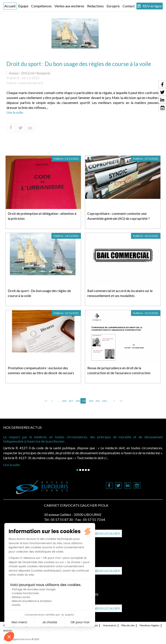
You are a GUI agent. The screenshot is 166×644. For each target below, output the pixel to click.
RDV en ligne (152, 6)
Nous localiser (107, 533)
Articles (8, 631)
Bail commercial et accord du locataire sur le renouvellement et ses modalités (120, 293)
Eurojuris (113, 6)
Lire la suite (15, 112)
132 (104, 401)
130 (91, 401)
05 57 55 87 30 (62, 519)
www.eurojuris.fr (31, 83)
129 (84, 401)
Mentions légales (150, 625)
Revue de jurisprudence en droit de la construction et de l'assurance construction (119, 370)
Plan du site (128, 625)
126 (64, 401)
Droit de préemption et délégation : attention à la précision (42, 216)
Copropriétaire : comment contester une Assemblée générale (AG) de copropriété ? (119, 216)
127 (70, 401)
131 (97, 401)
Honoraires (110, 625)
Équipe (23, 6)
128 (77, 401)
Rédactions (95, 6)
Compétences (41, 6)
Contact (129, 6)
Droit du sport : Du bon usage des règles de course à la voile (39, 293)
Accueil (10, 6)
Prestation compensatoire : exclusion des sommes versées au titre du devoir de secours (41, 370)
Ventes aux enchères (69, 6)
